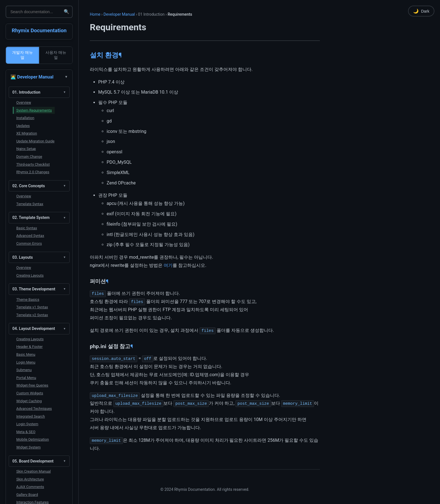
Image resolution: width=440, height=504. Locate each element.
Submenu (24, 370)
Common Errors (29, 243)
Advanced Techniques (34, 409)
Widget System (28, 447)
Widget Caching (29, 401)
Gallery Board (27, 495)
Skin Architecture (30, 479)
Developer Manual (119, 14)
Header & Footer (29, 347)
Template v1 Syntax (32, 307)
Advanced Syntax (30, 236)
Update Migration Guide (35, 141)
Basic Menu (26, 354)
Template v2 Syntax (32, 315)
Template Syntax (30, 204)
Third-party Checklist (33, 164)
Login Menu (26, 362)
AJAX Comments (30, 487)
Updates (23, 126)
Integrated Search (31, 416)
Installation (25, 118)
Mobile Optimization (33, 439)
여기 (168, 265)
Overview (24, 102)
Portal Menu (26, 378)
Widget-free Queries (32, 385)
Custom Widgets (30, 393)
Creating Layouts (30, 275)
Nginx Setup (26, 149)
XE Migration (27, 133)
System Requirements (34, 110)
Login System (27, 424)
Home (95, 14)
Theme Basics (28, 300)
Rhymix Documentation (39, 31)
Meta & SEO (26, 432)
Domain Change (29, 157)
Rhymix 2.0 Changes (33, 172)
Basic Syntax (27, 228)
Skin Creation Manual (34, 471)
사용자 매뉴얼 (56, 55)
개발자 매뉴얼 (22, 55)
